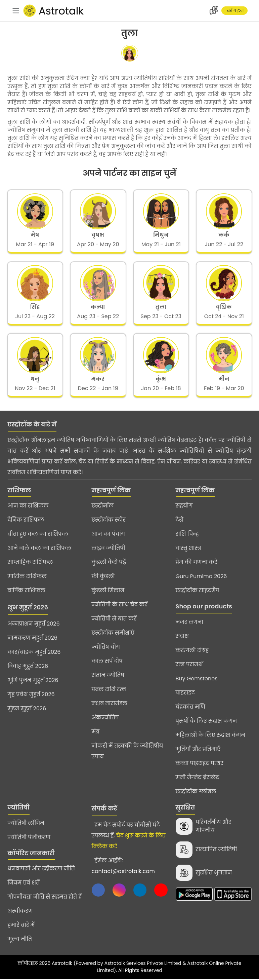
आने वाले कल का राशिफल (40, 549)
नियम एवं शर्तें (24, 884)
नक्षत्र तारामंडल (110, 704)
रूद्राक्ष (182, 637)
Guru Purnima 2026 (201, 577)
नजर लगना (190, 623)
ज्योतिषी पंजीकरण (29, 838)
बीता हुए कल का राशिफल (38, 535)
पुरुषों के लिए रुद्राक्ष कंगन (206, 722)
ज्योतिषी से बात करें (114, 620)
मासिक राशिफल (27, 577)
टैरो (180, 521)
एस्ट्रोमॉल (103, 507)
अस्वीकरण (20, 912)
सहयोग (184, 507)
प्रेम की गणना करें (197, 563)
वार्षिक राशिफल (27, 591)
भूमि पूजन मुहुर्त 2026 (33, 681)
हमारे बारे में (21, 926)
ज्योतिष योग (106, 648)
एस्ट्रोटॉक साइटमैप (198, 591)
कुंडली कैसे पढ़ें (109, 563)
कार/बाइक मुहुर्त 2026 (34, 653)
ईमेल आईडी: (123, 867)
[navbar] (16, 11)
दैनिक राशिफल (26, 521)
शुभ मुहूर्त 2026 (28, 608)
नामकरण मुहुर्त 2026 (33, 639)
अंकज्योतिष (105, 719)
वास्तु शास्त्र (188, 549)
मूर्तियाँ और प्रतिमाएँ (198, 750)
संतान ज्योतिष (108, 676)
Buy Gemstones (197, 680)
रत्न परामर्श (189, 665)
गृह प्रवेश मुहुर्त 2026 (31, 695)
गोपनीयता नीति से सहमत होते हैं (45, 898)
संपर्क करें (104, 809)
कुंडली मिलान (108, 591)
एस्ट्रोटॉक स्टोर (109, 521)
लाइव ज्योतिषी (109, 549)
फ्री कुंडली (103, 577)
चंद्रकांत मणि (190, 708)
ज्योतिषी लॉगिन (26, 824)
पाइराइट (185, 694)
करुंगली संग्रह (192, 651)
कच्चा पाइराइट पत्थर (200, 764)
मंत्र (96, 733)
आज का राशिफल (28, 507)
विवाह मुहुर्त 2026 (28, 667)
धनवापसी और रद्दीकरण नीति (41, 870)
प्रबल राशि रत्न (109, 690)
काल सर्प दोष (107, 662)
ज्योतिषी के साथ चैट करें (120, 606)
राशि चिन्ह (187, 535)
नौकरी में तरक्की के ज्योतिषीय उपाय (127, 752)
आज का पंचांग (108, 535)
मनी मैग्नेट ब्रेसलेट (198, 778)
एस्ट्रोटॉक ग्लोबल (196, 793)
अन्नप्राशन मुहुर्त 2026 (34, 625)
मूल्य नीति (20, 940)
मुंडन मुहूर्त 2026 (27, 709)
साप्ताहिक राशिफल (30, 563)
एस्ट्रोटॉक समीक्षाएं (113, 634)
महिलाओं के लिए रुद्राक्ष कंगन (210, 736)
